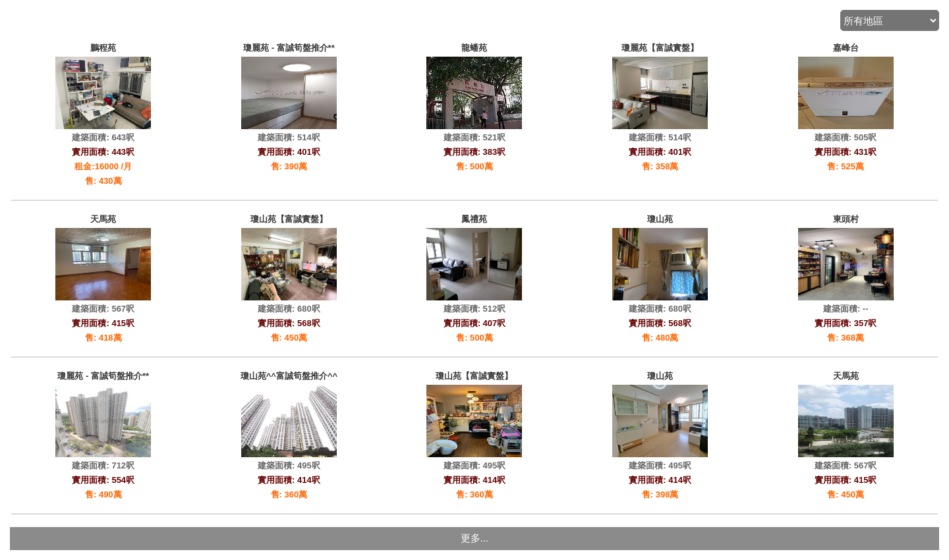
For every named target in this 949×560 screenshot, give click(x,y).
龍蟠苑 (474, 48)
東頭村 (846, 219)
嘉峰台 (846, 48)
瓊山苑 (660, 219)
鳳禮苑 (474, 219)
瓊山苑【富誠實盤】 (289, 219)
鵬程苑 (103, 48)
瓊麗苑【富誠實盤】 (660, 48)
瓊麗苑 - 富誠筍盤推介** (289, 48)
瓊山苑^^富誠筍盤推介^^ (289, 376)
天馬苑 (103, 219)
